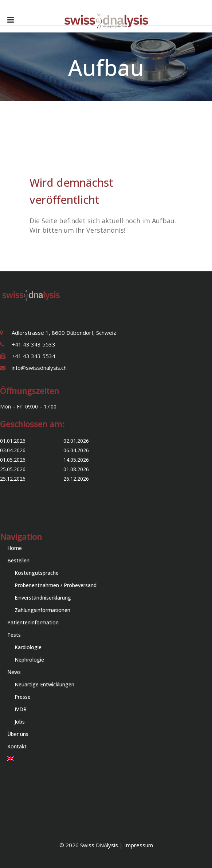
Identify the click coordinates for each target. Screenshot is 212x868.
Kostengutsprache (37, 573)
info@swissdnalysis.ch (39, 368)
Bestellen (18, 560)
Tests (14, 635)
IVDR (21, 709)
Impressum (139, 845)
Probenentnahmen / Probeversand (56, 585)
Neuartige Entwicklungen (44, 684)
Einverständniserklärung (43, 598)
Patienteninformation (33, 622)
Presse (23, 697)
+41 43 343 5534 (34, 356)
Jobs (20, 722)
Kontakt (17, 746)
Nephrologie (29, 660)
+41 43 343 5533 (34, 344)
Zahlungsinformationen (42, 610)
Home (15, 548)
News (14, 672)
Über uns (18, 734)
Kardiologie (28, 647)
